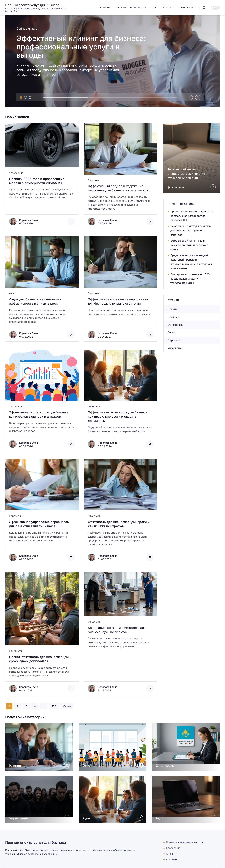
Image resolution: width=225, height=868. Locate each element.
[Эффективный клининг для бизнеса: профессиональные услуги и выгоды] (112, 61)
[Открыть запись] (42, 176)
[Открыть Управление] (39, 800)
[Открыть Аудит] (113, 800)
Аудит (12, 293)
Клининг (173, 309)
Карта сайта (173, 848)
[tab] (21, 97)
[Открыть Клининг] (39, 747)
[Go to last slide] (190, 97)
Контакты (171, 859)
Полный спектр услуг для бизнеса (32, 5)
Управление (16, 173)
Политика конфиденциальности (184, 842)
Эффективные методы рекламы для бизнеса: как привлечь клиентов (191, 230)
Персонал (94, 180)
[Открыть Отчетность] (113, 747)
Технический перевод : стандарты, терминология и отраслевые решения (187, 174)
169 (54, 706)
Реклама (173, 317)
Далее (67, 706)
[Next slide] (198, 97)
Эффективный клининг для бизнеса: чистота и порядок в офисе (189, 245)
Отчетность (16, 407)
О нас (170, 854)
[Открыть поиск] (204, 8)
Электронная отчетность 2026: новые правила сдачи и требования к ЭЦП (190, 279)
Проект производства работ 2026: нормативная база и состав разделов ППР (192, 216)
